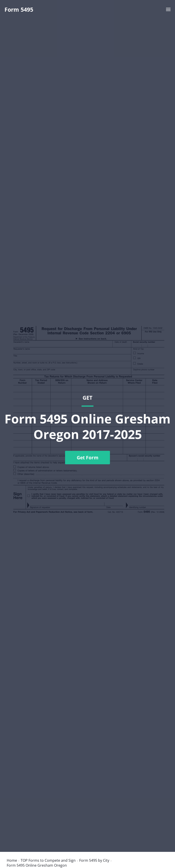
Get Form (88, 458)
